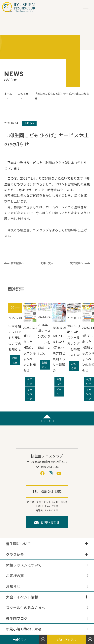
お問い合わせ (47, 522)
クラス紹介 (15, 554)
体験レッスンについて (24, 565)
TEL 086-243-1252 (47, 491)
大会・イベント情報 (22, 597)
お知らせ (13, 586)
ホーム (8, 94)
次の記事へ (77, 263)
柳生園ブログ (17, 618)
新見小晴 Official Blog (24, 629)
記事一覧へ (47, 263)
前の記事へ (17, 263)
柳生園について (18, 544)
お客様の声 (15, 575)
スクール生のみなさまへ (26, 607)
